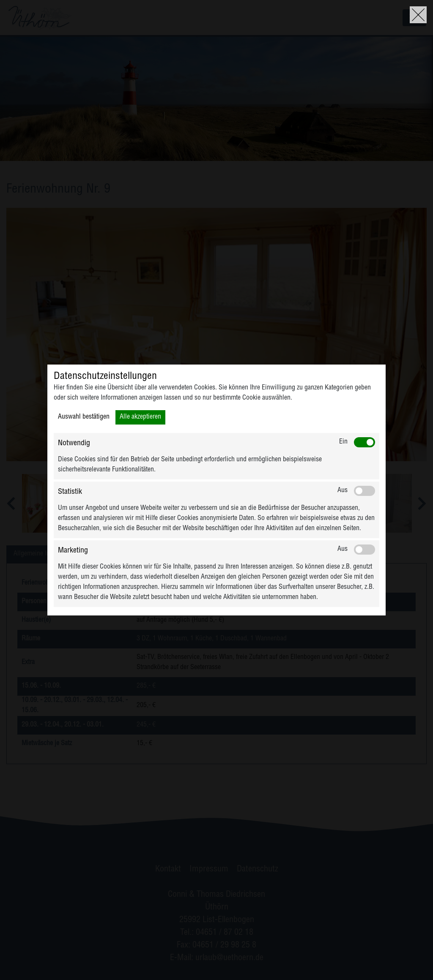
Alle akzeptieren (140, 417)
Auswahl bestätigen (84, 417)
